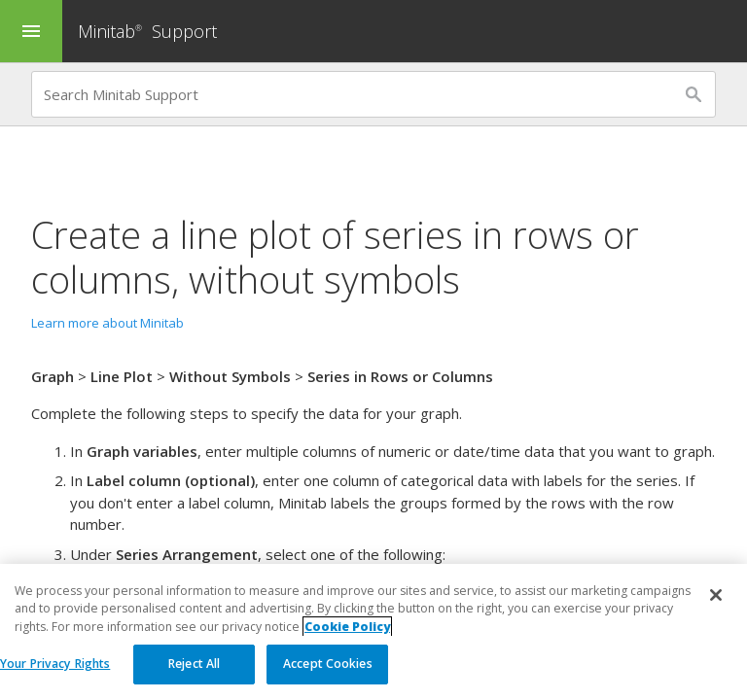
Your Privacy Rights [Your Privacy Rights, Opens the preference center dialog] (55, 665)
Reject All (194, 665)
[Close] (716, 596)
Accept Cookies (328, 665)
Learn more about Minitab (107, 323)
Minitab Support (147, 31)
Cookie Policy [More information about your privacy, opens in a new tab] (347, 627)
